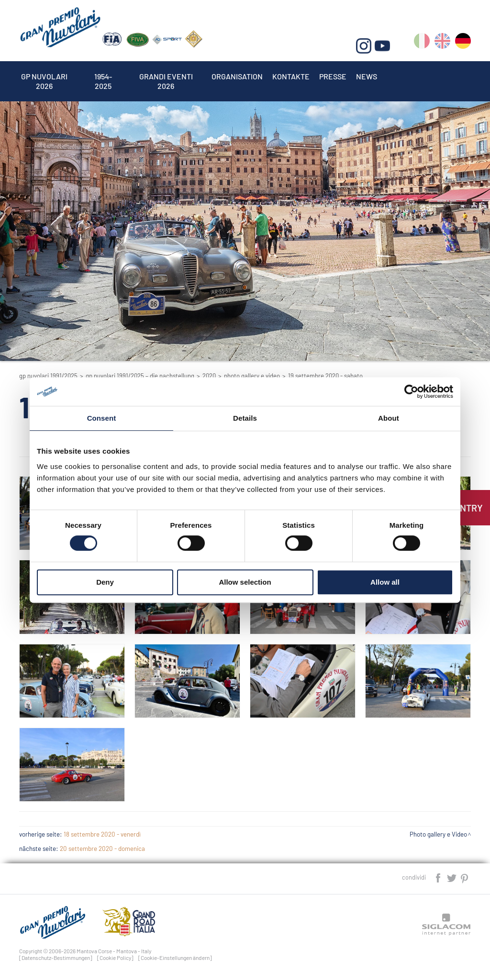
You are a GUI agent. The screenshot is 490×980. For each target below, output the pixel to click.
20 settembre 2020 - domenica (102, 849)
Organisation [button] (237, 76)
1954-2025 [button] (103, 76)
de (463, 43)
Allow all (385, 582)
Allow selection (245, 582)
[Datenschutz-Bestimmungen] (56, 958)
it (422, 43)
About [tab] (389, 418)
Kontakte (291, 76)
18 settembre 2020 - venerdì (102, 834)
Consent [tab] (102, 418)
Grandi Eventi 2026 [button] (166, 76)
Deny (105, 582)
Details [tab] (245, 418)
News (367, 76)
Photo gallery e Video (252, 376)
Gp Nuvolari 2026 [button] (44, 76)
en (442, 43)
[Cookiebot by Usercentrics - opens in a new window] (411, 392)
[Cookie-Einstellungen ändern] (175, 958)
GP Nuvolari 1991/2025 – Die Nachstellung (140, 376)
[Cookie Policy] (115, 958)
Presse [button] (333, 76)
